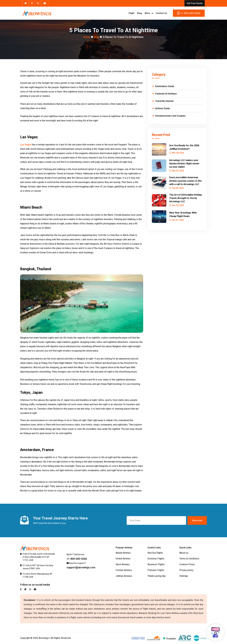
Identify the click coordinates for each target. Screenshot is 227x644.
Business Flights (156, 564)
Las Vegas (26, 145)
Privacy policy (186, 570)
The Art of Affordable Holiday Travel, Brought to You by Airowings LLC (186, 198)
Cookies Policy (187, 564)
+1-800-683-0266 (189, 13)
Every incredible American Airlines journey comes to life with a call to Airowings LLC (185, 181)
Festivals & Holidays (164, 94)
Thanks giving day (157, 576)
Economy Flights (156, 559)
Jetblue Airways (124, 576)
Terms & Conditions (189, 559)
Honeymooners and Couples (169, 116)
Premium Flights (156, 570)
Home (87, 37)
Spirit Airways (123, 564)
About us (184, 553)
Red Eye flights (155, 553)
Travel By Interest (163, 101)
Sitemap (184, 576)
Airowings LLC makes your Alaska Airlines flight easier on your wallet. (184, 164)
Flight (132, 13)
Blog (140, 13)
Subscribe (197, 520)
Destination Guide (163, 86)
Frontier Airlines (124, 570)
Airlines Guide (161, 108)
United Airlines (123, 559)
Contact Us (161, 13)
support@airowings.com (81, 567)
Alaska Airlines (123, 553)
